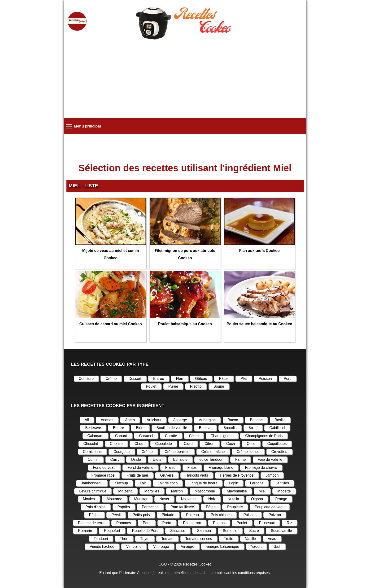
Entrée (159, 379)
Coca (231, 444)
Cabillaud (277, 428)
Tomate (167, 539)
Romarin (85, 531)
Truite (229, 539)
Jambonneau (92, 483)
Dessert (135, 379)
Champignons (222, 436)
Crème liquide (248, 452)
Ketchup (121, 483)
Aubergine (207, 420)
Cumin (93, 459)
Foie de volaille (270, 459)
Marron (177, 491)
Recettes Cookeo (197, 564)
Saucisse (178, 531)
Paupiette (235, 507)
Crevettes (279, 452)
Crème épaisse (177, 452)
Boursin (205, 428)
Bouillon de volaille (172, 428)
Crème (111, 379)
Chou (139, 444)
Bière (140, 428)
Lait (143, 483)
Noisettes (189, 499)
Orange (281, 499)
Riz (289, 523)
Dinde (136, 459)
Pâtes (224, 379)
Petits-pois (141, 515)
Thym (145, 539)
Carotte (171, 436)
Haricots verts (197, 475)
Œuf (277, 546)
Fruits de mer (137, 475)
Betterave (93, 428)
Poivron (275, 515)
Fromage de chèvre (261, 467)
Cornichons (92, 452)
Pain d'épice (96, 507)
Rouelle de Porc (145, 531)
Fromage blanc (221, 467)
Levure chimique (93, 491)
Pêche (94, 515)
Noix (212, 499)
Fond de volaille (140, 467)
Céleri (194, 436)
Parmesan (150, 507)
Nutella (233, 499)
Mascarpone (205, 491)
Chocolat (91, 444)
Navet (164, 499)
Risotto (196, 386)
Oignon (257, 499)
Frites (192, 467)
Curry (115, 459)
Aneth (130, 420)
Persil (116, 515)
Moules (89, 499)
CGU (163, 564)
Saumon (204, 531)
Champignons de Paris (264, 436)
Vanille (251, 539)
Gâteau (201, 379)
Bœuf (253, 428)
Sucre (254, 531)
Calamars (95, 436)
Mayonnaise (237, 491)
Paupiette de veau (270, 507)
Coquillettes (277, 444)
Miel (262, 491)
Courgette (122, 452)
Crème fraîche (213, 452)
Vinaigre (188, 546)
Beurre (119, 428)
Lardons (257, 483)
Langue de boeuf (203, 483)
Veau (272, 539)
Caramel (146, 436)
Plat (244, 379)
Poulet (151, 386)
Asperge (180, 420)
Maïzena (125, 491)
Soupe (219, 386)
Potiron (219, 523)
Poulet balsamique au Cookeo (185, 324)
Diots (157, 459)
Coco (251, 444)
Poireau (192, 515)
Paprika (124, 507)
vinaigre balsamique (223, 546)
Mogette (284, 491)
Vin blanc (134, 546)
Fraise (170, 467)
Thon (124, 539)
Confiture (86, 379)
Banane (256, 420)
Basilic (280, 420)
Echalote (180, 459)
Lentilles (282, 483)
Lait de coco (168, 483)
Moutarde (114, 499)
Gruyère (167, 475)
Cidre (188, 444)
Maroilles (152, 491)
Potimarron (192, 523)
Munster (141, 499)
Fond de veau (104, 467)
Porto (167, 523)
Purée (173, 386)
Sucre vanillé (281, 531)
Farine (240, 459)
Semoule (230, 531)
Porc (287, 379)
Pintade (168, 515)
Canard (121, 436)
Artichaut (154, 420)
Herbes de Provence (237, 475)
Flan (179, 379)
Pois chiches (221, 515)
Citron (209, 444)
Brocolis (230, 428)
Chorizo (116, 444)
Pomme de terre (91, 523)
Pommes (124, 523)
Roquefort (112, 531)
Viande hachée (102, 546)
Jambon (272, 475)
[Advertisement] (185, 80)
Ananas (107, 420)
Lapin (234, 483)
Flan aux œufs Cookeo (259, 251)
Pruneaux (267, 523)
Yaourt (256, 546)
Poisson (265, 379)
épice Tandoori (211, 459)
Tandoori (101, 539)
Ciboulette (164, 444)
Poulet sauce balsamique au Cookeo (259, 324)
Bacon (233, 420)
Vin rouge (161, 546)
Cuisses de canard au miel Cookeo (111, 324)
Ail (87, 420)
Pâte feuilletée (182, 507)
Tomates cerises (199, 539)
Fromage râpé (103, 475)
